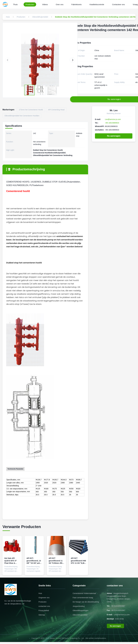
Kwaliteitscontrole (97, 4)
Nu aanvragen (114, 136)
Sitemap (42, 615)
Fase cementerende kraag (83, 598)
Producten (30, 4)
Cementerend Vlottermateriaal (84, 593)
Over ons (60, 4)
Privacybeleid (44, 610)
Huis (40, 593)
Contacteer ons (118, 4)
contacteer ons (44, 606)
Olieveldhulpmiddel (80, 615)
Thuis (15, 4)
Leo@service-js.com (113, 119)
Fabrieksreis (76, 4)
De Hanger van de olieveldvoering (86, 602)
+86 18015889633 (112, 123)
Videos (45, 4)
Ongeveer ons (44, 598)
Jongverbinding (79, 606)
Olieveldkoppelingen (80, 610)
